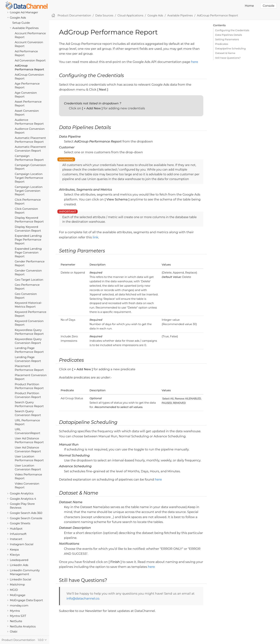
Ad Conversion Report (30, 60)
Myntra (15, 611)
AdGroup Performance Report (29, 67)
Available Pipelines (26, 28)
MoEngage (18, 595)
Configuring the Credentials (232, 30)
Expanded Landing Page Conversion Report (28, 252)
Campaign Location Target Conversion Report (29, 191)
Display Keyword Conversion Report (28, 229)
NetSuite (16, 621)
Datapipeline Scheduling (230, 48)
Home (249, 6)
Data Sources (104, 15)
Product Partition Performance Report (29, 386)
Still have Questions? (228, 58)
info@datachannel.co (83, 598)
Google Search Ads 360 (26, 513)
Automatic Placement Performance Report (30, 140)
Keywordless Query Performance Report (29, 332)
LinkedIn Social (20, 579)
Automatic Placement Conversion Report (30, 149)
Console (269, 6)
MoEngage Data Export (26, 600)
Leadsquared (19, 560)
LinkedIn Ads (19, 565)
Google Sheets (20, 523)
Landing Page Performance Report (29, 350)
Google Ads (18, 18)
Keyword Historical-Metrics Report (28, 305)
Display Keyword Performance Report (29, 220)
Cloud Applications (130, 15)
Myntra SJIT (18, 616)
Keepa (14, 550)
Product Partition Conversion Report (28, 395)
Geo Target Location (29, 280)
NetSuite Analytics (23, 626)
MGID (14, 590)
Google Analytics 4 (23, 499)
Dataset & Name (225, 53)
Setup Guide (21, 23)
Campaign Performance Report (29, 158)
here (195, 62)
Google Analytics (22, 493)
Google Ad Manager (24, 12)
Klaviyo (15, 555)
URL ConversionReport (28, 431)
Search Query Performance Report (29, 404)
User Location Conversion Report (28, 467)
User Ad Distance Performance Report (29, 440)
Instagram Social (22, 544)
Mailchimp (17, 585)
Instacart (16, 539)
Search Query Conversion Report (28, 413)
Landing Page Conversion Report (28, 359)
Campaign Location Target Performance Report (29, 178)
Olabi (14, 632)
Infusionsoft (18, 534)
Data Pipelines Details (229, 35)
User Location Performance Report (29, 458)
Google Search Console (26, 518)
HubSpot (16, 529)
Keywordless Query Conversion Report (28, 341)
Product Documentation (74, 15)
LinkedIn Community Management (25, 572)
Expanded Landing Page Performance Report (28, 240)
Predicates (222, 44)
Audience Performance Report (29, 122)
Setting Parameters (227, 39)
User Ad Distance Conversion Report (28, 449)
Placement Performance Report (29, 368)
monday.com (19, 605)
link (95, 237)
